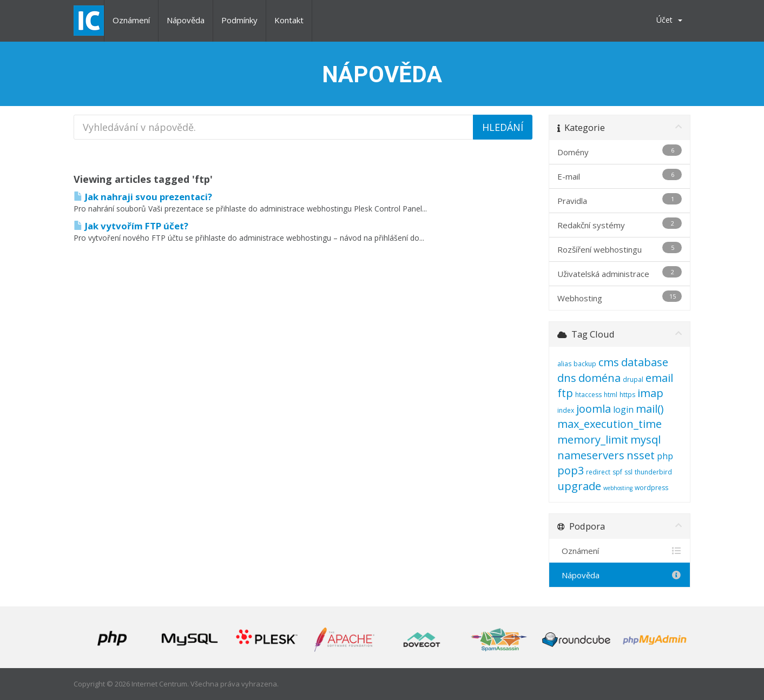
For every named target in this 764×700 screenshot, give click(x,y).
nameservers (591, 455)
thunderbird (653, 472)
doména (600, 378)
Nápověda (186, 20)
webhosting (618, 488)
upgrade (579, 486)
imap (650, 393)
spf (617, 472)
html (611, 395)
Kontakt (289, 20)
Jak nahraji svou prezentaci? (143, 197)
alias (564, 364)
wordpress (651, 488)
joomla (594, 409)
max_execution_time (610, 424)
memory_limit (593, 440)
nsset (641, 455)
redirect (598, 472)
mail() (650, 409)
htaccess (588, 395)
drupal (633, 379)
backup (585, 364)
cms (609, 362)
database (645, 362)
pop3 (571, 470)
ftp (565, 393)
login (623, 410)
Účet (669, 20)
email (659, 378)
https (627, 395)
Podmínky (239, 20)
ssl (628, 472)
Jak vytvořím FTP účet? (131, 226)
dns (567, 378)
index (566, 410)
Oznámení (131, 20)
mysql (646, 440)
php (665, 456)
